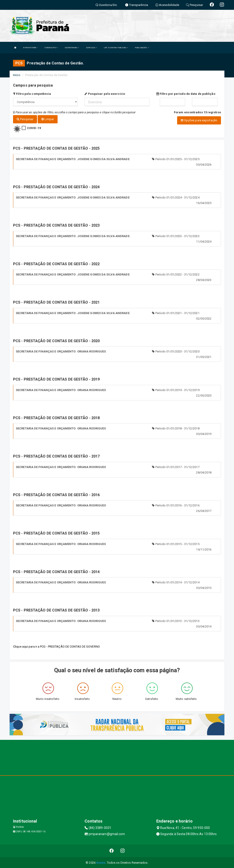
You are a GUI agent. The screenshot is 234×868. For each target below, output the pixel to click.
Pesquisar (25, 119)
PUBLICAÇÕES (142, 48)
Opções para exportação (199, 120)
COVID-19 (34, 128)
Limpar (48, 119)
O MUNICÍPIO (51, 48)
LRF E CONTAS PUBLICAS (116, 48)
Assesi (101, 862)
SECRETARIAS (72, 48)
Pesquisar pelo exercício (105, 94)
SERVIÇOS (91, 48)
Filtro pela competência (32, 94)
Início (17, 75)
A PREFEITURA (30, 48)
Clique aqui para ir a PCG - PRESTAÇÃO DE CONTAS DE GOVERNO (56, 646)
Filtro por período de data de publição (186, 94)
